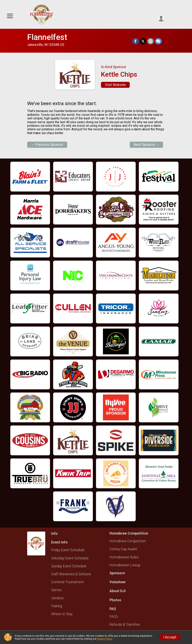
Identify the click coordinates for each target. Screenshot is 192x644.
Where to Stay (62, 614)
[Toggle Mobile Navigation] (10, 16)
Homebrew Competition (128, 541)
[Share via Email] (151, 41)
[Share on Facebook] (135, 41)
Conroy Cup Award (123, 549)
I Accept (170, 637)
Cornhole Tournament (67, 582)
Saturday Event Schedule (70, 558)
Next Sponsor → (146, 145)
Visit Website (115, 85)
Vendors (57, 598)
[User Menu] (161, 18)
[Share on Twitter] (143, 41)
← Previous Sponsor (47, 145)
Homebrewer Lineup (125, 565)
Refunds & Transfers (125, 625)
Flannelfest (47, 37)
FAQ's (114, 617)
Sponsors (117, 573)
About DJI (118, 591)
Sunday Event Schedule (69, 566)
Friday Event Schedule (68, 550)
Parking (57, 606)
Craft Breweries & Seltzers (71, 574)
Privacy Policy (105, 639)
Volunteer (118, 582)
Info (54, 534)
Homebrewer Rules (124, 557)
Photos (115, 600)
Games (57, 590)
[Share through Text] (158, 41)
